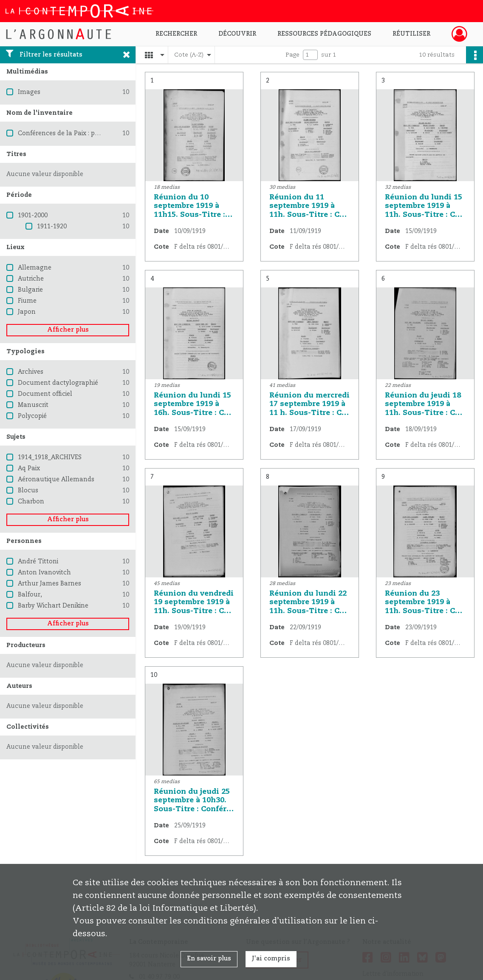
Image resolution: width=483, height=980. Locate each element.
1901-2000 (33, 216)
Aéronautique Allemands (56, 480)
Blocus (28, 491)
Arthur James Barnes (49, 584)
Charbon (31, 502)
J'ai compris (271, 959)
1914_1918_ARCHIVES (50, 457)
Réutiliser (411, 34)
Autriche (31, 279)
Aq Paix (29, 469)
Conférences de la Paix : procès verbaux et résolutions (99, 134)
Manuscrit (33, 405)
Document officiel (45, 394)
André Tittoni (38, 562)
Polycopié (32, 416)
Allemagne (35, 268)
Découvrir (237, 34)
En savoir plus (209, 959)
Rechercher (176, 34)
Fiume (27, 301)
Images (29, 92)
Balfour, (30, 595)
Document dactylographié (58, 383)
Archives (31, 372)
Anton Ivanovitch (44, 573)
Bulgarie (30, 290)
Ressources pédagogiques (324, 34)
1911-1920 (52, 227)
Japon (27, 312)
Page (292, 55)
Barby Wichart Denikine (53, 606)
